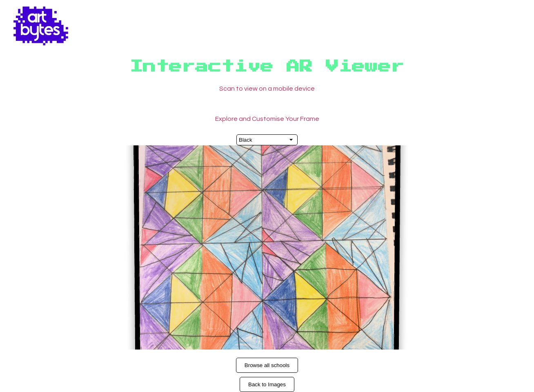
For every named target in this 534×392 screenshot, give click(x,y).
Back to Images (267, 384)
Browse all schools (267, 365)
